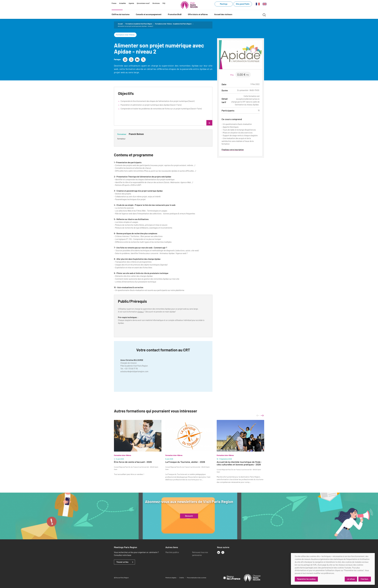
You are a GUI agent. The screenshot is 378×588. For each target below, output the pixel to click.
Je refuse (351, 579)
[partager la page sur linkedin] (137, 60)
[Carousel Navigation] (260, 416)
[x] (223, 552)
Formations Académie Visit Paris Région (139, 24)
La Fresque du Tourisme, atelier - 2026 (185, 462)
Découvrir (189, 516)
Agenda (131, 3)
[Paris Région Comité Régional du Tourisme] (189, 5)
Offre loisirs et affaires (198, 14)
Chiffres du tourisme (121, 14)
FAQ (164, 3)
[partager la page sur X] (143, 60)
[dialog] (333, 569)
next (262, 416)
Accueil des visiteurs (223, 14)
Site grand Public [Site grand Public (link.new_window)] (243, 4)
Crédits (182, 578)
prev (258, 416)
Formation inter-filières (125, 35)
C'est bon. (365, 579)
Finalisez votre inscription (233, 150)
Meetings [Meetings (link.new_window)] (224, 4)
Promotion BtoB (175, 14)
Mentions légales (171, 578)
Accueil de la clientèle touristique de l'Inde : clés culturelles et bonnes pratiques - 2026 (239, 463)
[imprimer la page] (125, 60)
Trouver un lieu (122, 562)
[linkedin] (219, 552)
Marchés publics (172, 552)
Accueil (120, 24)
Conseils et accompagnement (149, 14)
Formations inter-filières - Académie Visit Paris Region (173, 24)
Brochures (156, 3)
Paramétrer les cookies (306, 579)
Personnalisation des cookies (197, 578)
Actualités (122, 3)
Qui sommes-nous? (143, 3)
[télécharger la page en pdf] (131, 60)
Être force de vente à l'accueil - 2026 (133, 462)
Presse (114, 3)
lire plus (186, 123)
